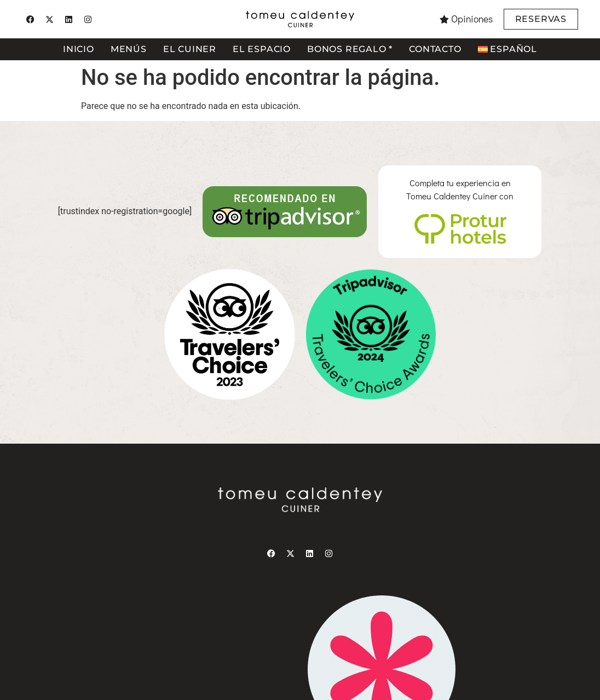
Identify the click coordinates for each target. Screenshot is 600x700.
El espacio (262, 49)
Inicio (79, 49)
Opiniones (472, 19)
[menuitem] (507, 49)
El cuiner (190, 49)
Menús (129, 49)
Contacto (435, 49)
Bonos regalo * (350, 49)
